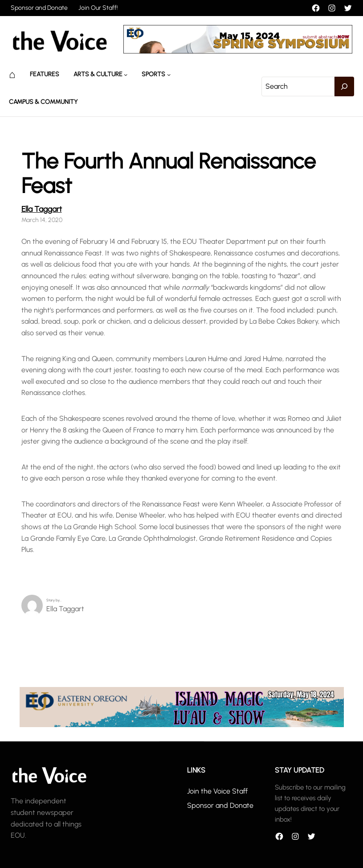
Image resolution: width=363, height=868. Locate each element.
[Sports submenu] (169, 74)
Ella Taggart (42, 209)
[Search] (344, 86)
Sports (153, 74)
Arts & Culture (98, 74)
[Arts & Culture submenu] (126, 74)
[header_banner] (238, 51)
